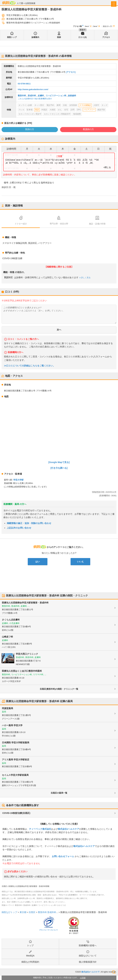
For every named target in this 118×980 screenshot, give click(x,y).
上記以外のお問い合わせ (19, 528)
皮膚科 (41, 96)
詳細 (84, 978)
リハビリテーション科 (56, 96)
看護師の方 (88, 129)
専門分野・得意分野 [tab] (59, 224)
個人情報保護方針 (88, 962)
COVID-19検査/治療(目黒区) (16, 813)
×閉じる (107, 167)
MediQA (30, 956)
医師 (59, 37)
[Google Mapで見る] (59, 462)
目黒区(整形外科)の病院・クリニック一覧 (59, 689)
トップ (30, 945)
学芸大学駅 (18, 480)
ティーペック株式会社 (40, 829)
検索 (114, 972)
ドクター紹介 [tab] (21, 224)
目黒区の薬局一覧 (59, 793)
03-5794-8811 (24, 84)
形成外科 (32, 96)
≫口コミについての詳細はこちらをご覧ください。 (29, 366)
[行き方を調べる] (59, 468)
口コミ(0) (83, 37)
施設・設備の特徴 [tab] (97, 224)
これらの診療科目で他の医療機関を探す (35, 99)
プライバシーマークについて (48, 930)
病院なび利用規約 (30, 962)
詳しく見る (86, 278)
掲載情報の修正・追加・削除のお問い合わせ (29, 523)
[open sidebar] (114, 4)
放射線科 (72, 96)
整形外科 (22, 96)
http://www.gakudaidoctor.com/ (33, 89)
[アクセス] (71, 72)
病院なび (9, 3)
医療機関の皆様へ (88, 945)
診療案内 (35, 37)
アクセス (106, 37)
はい (38, 562)
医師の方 (30, 129)
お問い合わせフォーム (63, 856)
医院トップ (12, 37)
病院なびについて (88, 956)
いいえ (80, 562)
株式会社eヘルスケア (69, 829)
